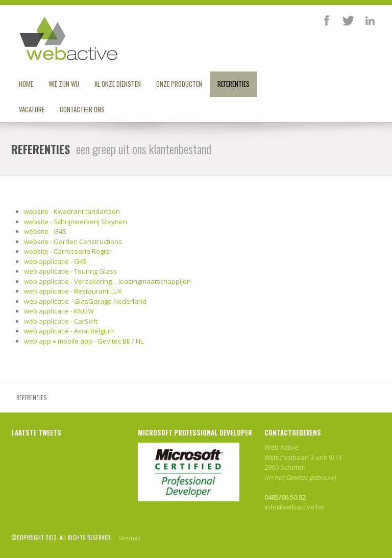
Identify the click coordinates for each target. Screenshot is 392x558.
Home (26, 84)
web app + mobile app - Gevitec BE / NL (84, 341)
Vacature (32, 109)
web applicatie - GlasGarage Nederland (85, 301)
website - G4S (45, 231)
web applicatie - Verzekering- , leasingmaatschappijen (107, 281)
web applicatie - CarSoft (61, 321)
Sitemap (130, 538)
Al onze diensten (118, 84)
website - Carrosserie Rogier (68, 251)
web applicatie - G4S (55, 261)
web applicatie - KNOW (59, 311)
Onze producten (179, 84)
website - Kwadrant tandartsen (72, 211)
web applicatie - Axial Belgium (69, 331)
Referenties (234, 84)
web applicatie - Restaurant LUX (73, 291)
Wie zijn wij (64, 84)
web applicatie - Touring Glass (70, 271)
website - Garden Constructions (73, 241)
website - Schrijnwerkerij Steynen (76, 222)
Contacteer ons (82, 109)
